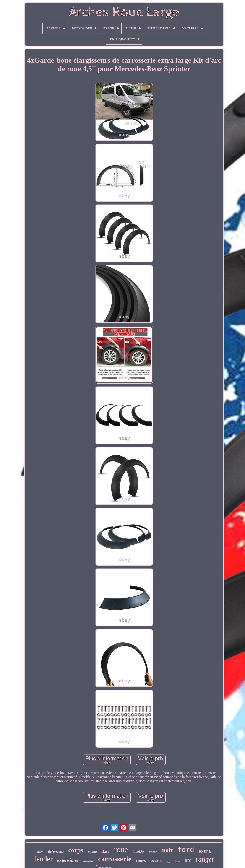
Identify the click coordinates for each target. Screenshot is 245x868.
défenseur (56, 851)
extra (205, 852)
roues (141, 861)
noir (168, 850)
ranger (205, 859)
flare (106, 851)
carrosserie (115, 859)
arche (156, 860)
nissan (153, 852)
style (168, 862)
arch (40, 852)
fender (43, 859)
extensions (68, 860)
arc (188, 860)
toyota (92, 852)
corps (76, 850)
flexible (138, 852)
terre (178, 861)
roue (121, 849)
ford (186, 850)
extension (88, 861)
